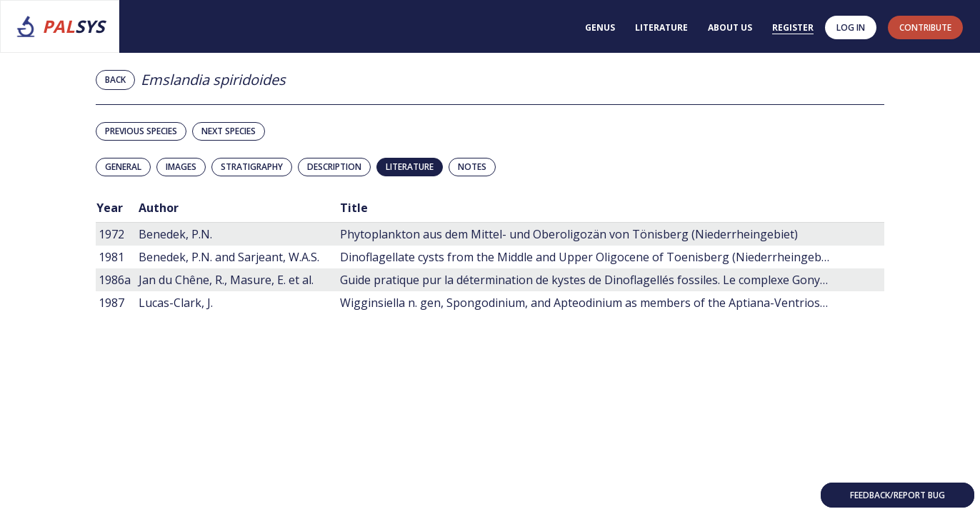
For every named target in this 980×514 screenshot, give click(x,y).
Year (110, 208)
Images (181, 167)
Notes (472, 167)
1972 (111, 234)
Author (159, 208)
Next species (229, 131)
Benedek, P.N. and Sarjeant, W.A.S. (229, 257)
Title (354, 208)
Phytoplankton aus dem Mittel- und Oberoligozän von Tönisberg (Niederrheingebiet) (569, 234)
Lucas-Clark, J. (176, 303)
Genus (600, 27)
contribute (925, 27)
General (123, 167)
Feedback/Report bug (897, 495)
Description (334, 167)
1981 (111, 257)
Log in (851, 27)
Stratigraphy (252, 167)
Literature (661, 27)
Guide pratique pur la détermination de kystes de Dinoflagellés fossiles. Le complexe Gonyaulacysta (605, 280)
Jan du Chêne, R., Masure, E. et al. (226, 280)
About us (730, 27)
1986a (115, 280)
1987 (111, 303)
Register (793, 27)
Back (115, 80)
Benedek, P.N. (175, 234)
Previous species (141, 131)
